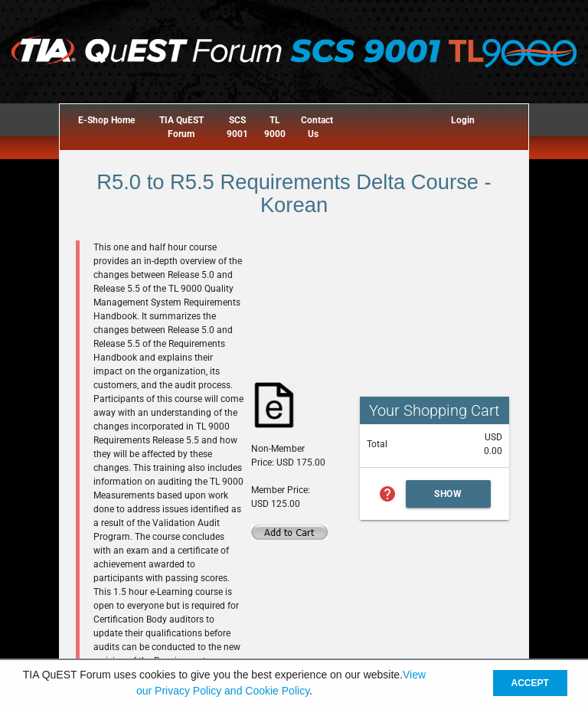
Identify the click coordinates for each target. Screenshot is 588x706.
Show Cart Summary (449, 498)
